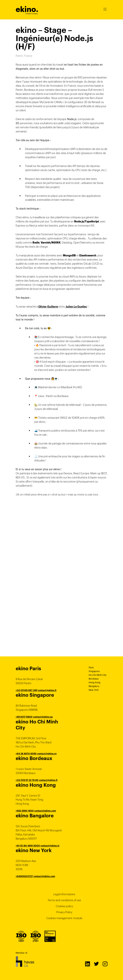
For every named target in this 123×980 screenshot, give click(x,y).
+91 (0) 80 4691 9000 (28, 846)
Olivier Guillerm (48, 307)
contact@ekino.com (45, 811)
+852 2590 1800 (25, 811)
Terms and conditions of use (64, 900)
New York (94, 690)
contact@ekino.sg (43, 717)
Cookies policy (64, 906)
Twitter (96, 964)
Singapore (94, 671)
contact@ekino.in (50, 846)
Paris (91, 667)
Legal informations (64, 894)
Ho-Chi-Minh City (98, 675)
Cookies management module (64, 918)
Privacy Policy (64, 912)
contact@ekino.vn (47, 754)
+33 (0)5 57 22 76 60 (27, 780)
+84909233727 (24, 876)
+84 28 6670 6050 (26, 754)
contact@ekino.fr (47, 690)
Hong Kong (95, 682)
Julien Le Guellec (76, 307)
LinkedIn (87, 964)
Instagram (105, 964)
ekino (27, 9)
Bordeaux (94, 679)
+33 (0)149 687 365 (27, 690)
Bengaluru (94, 686)
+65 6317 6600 (24, 717)
